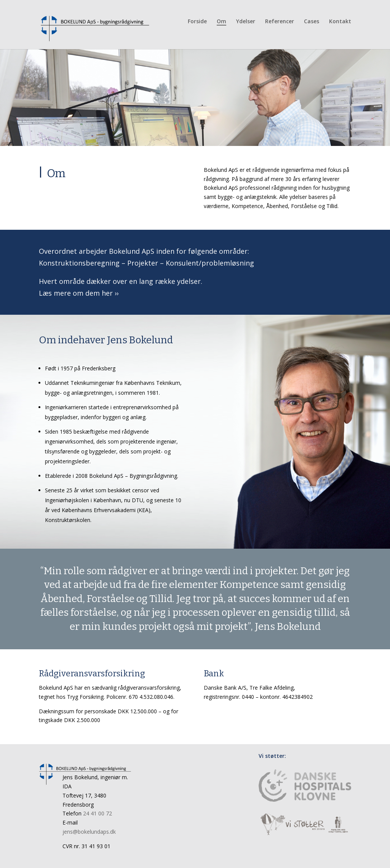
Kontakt (340, 22)
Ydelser (246, 22)
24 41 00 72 (97, 813)
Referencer (280, 22)
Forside (197, 22)
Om (221, 22)
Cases (312, 22)
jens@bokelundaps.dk (89, 832)
